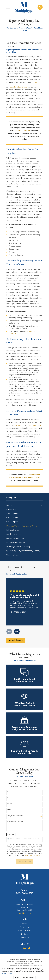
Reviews (25, 934)
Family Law (24, 927)
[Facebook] (20, 948)
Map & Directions (24, 913)
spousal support (35, 425)
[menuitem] (23, 505)
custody (35, 83)
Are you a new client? (15, 816)
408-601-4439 (24, 893)
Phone (10, 804)
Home (25, 924)
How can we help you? (15, 822)
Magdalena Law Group (18, 87)
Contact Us (24, 938)
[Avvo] (29, 948)
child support (19, 425)
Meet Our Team (24, 931)
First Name (11, 792)
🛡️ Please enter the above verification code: (23, 839)
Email (9, 810)
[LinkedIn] (24, 948)
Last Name (11, 798)
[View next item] (17, 631)
